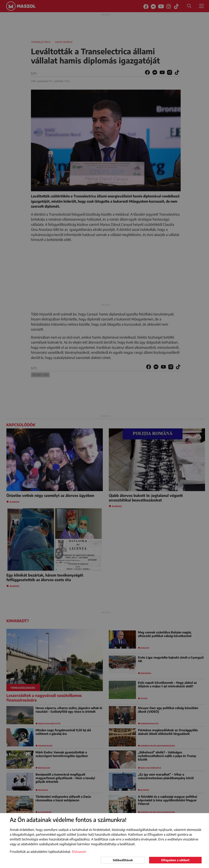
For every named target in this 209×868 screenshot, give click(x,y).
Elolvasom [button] (79, 852)
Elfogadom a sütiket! (175, 860)
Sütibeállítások (123, 860)
